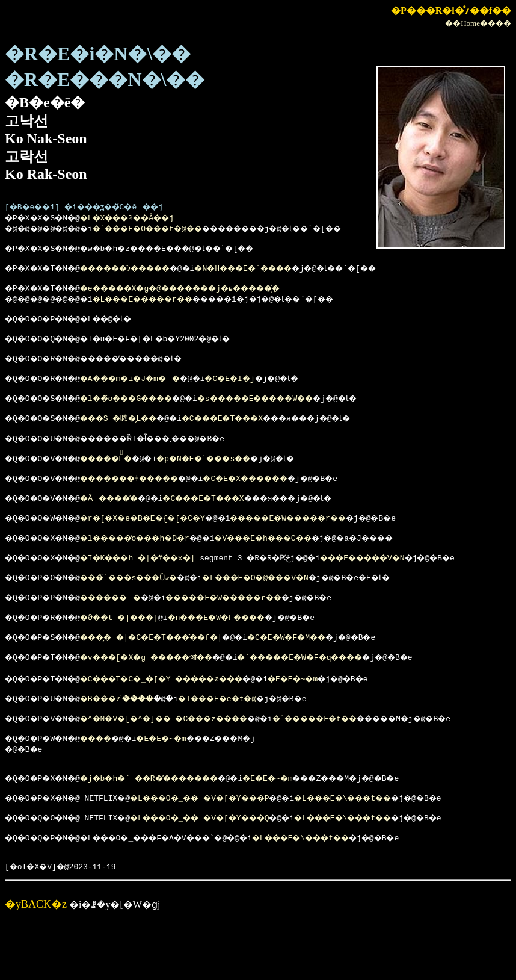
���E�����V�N (401, 588)
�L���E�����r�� (162, 306)
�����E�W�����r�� (326, 545)
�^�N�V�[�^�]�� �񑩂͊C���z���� (185, 763)
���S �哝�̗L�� (133, 436)
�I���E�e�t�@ (248, 742)
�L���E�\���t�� (385, 850)
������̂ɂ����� (143, 273)
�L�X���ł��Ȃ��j (143, 219)
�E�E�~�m (333, 720)
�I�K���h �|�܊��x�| (155, 588)
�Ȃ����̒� (122, 523)
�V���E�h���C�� (300, 566)
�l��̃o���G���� (143, 414)
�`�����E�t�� (359, 763)
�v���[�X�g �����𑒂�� (165, 696)
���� (108, 785)
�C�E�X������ (284, 501)
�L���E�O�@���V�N (290, 610)
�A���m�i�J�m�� (146, 392)
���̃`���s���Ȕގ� (145, 610)
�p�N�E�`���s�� (232, 480)
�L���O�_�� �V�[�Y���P (220, 850)
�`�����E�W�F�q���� (343, 696)
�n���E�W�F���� (300, 653)
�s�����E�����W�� (293, 414)
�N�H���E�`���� (282, 273)
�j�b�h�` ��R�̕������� (169, 828)
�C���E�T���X (252, 436)
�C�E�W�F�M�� (326, 675)
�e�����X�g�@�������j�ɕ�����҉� (206, 295)
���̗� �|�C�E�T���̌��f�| (171, 675)
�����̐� (119, 480)
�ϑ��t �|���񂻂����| (152, 653)
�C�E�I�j (260, 392)
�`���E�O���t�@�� (167, 230)
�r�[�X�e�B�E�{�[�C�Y (159, 545)
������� (125, 631)
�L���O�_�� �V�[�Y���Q (220, 872)
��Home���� (478, 23)
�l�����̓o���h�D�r (152, 566)
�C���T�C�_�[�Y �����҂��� (183, 720)
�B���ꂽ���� (132, 742)
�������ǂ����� (148, 501)
